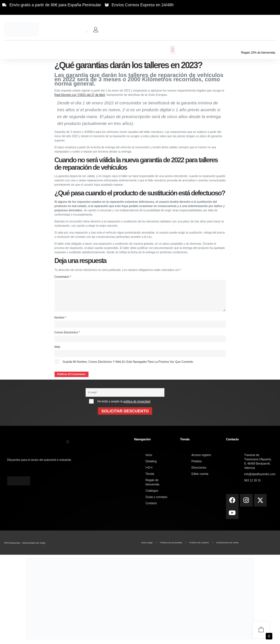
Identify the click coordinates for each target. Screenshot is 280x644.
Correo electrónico (67, 334)
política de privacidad (137, 403)
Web (57, 348)
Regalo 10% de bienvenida (258, 53)
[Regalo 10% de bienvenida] (258, 47)
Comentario (63, 277)
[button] (172, 50)
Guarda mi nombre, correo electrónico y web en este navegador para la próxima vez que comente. (128, 363)
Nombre (61, 319)
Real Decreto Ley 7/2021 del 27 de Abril (80, 95)
